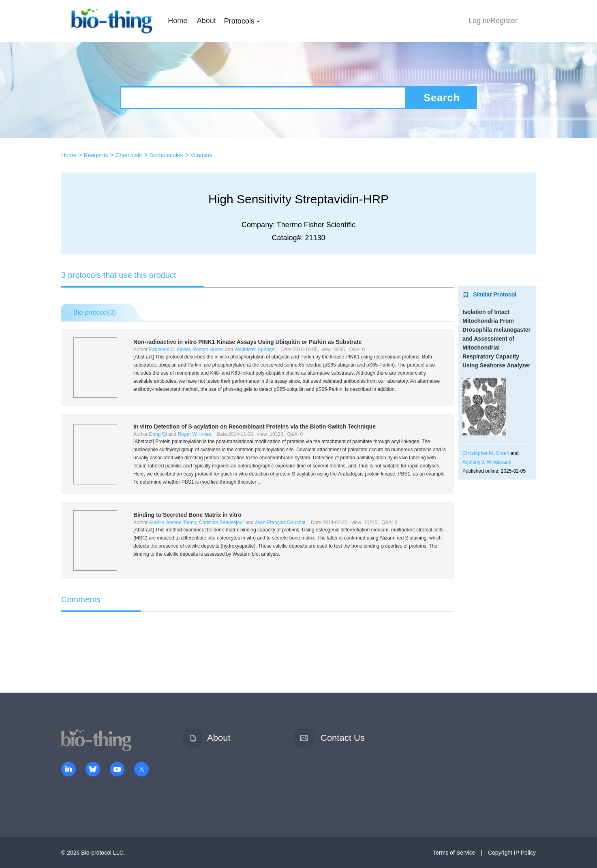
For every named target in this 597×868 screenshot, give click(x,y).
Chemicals (129, 155)
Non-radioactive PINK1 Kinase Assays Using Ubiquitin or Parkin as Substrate (248, 342)
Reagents (96, 155)
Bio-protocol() (95, 312)
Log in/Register (493, 21)
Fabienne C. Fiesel (170, 350)
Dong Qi (158, 434)
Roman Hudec (208, 350)
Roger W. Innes (194, 434)
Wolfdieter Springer (255, 350)
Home (178, 21)
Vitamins (201, 155)
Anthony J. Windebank (487, 462)
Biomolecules (166, 155)
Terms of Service (454, 853)
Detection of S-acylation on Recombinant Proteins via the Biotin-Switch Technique (255, 427)
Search (442, 98)
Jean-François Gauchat (280, 523)
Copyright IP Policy (512, 853)
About (206, 21)
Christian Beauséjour (221, 523)
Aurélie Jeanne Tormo (173, 523)
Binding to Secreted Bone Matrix (187, 515)
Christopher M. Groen (486, 453)
